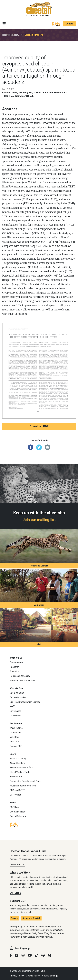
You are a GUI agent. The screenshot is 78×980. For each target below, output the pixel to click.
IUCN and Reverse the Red (23, 786)
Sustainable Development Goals (25, 781)
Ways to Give (16, 728)
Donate (69, 24)
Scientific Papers (34, 35)
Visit (39, 644)
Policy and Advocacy (20, 676)
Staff (12, 707)
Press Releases (18, 816)
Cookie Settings (50, 976)
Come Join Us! (17, 865)
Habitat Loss (16, 777)
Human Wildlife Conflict (21, 768)
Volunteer (39, 605)
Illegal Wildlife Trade (20, 772)
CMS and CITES (17, 790)
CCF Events (15, 733)
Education (15, 671)
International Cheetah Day (22, 681)
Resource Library (11, 35)
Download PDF (39, 426)
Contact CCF (16, 746)
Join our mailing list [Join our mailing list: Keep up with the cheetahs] (39, 520)
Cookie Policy (33, 976)
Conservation (16, 662)
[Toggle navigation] (4, 24)
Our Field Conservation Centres (25, 702)
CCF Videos (16, 795)
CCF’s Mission (17, 693)
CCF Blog (14, 807)
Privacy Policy (17, 976)
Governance (15, 711)
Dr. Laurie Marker (18, 697)
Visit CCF (14, 742)
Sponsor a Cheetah (31, 918)
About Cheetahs (18, 763)
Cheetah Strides (18, 812)
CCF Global (15, 716)
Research (14, 667)
